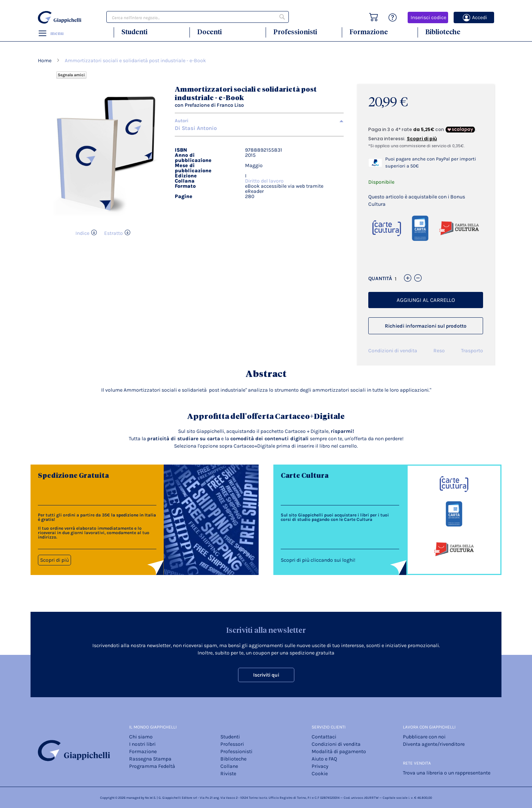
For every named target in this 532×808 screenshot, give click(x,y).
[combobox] (198, 17)
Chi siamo (141, 737)
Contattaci (324, 737)
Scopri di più (54, 560)
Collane (229, 766)
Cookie (320, 774)
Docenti (210, 32)
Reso (439, 351)
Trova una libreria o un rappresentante (447, 773)
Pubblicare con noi (424, 737)
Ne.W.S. (150, 798)
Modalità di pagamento (339, 751)
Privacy (320, 766)
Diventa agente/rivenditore (434, 744)
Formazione (369, 32)
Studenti (134, 32)
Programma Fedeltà (152, 766)
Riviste (228, 774)
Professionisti (295, 32)
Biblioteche (443, 32)
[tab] (259, 121)
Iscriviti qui (266, 675)
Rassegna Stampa (150, 759)
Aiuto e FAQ (324, 759)
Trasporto (472, 351)
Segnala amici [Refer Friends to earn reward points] (71, 75)
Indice (82, 233)
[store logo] (61, 17)
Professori (232, 744)
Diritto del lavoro (264, 181)
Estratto (114, 233)
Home (45, 61)
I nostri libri (142, 744)
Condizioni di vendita (393, 351)
